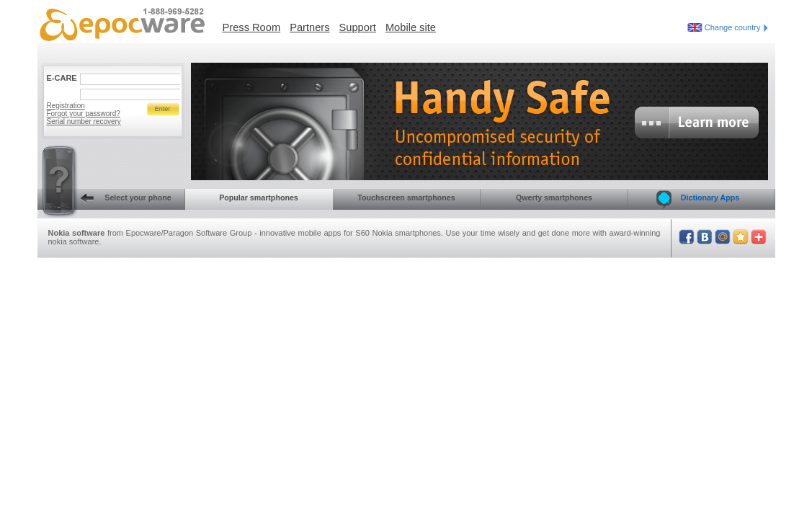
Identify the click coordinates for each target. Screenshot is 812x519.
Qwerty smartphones (554, 198)
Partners (309, 27)
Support (358, 27)
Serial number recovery (84, 121)
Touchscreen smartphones (406, 198)
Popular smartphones (259, 198)
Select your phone (104, 199)
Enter (163, 109)
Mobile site (411, 27)
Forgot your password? (84, 114)
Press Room (252, 27)
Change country (736, 27)
